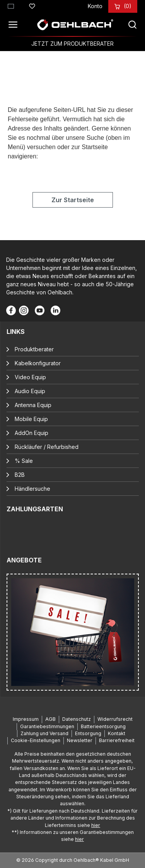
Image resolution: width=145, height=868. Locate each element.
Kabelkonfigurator (38, 363)
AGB (50, 719)
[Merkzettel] (32, 5)
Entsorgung (88, 733)
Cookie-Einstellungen (36, 740)
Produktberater (34, 349)
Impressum (26, 719)
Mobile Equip (31, 419)
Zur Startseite (73, 200)
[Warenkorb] (128, 6)
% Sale (24, 461)
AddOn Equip (32, 433)
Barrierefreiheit (117, 740)
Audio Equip (30, 391)
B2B (20, 475)
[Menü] (15, 25)
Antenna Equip (33, 405)
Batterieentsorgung (103, 726)
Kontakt (117, 733)
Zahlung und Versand (44, 733)
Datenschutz (77, 719)
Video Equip (30, 377)
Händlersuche (32, 489)
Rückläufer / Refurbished (47, 447)
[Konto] (95, 6)
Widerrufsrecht (115, 719)
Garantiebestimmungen (47, 726)
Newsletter (80, 740)
